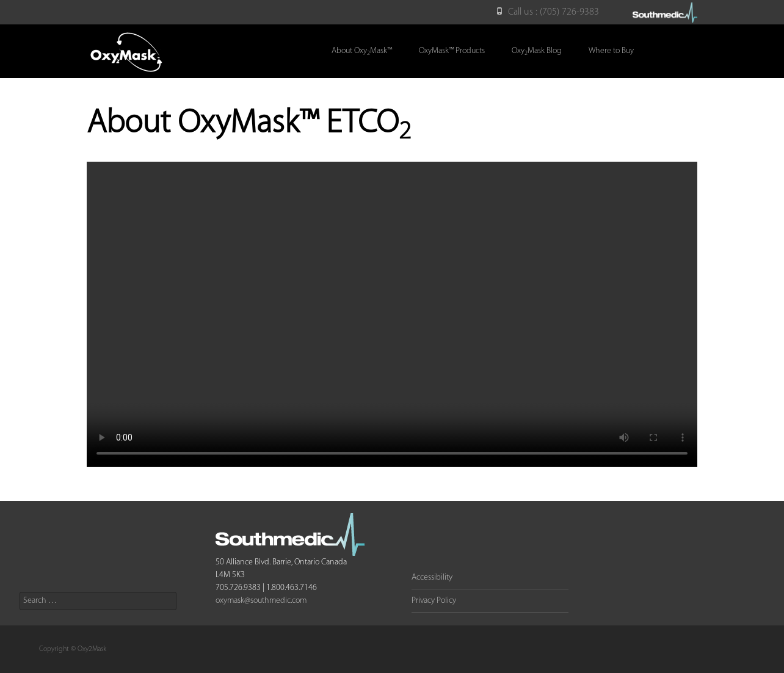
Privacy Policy (434, 601)
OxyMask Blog (537, 52)
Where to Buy (611, 51)
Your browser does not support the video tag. (392, 314)
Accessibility (432, 578)
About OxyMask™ (362, 52)
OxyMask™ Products (452, 51)
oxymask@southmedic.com (261, 601)
